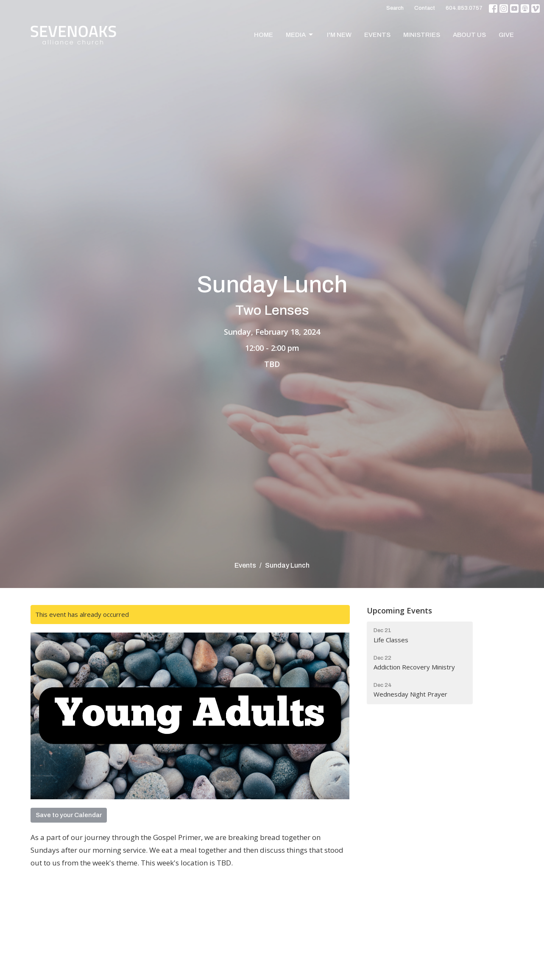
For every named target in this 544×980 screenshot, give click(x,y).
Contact (425, 8)
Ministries (422, 35)
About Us (469, 35)
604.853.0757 (464, 8)
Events (377, 35)
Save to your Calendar (69, 815)
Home (264, 35)
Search (395, 8)
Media (300, 35)
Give (506, 35)
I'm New (339, 35)
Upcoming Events (399, 610)
